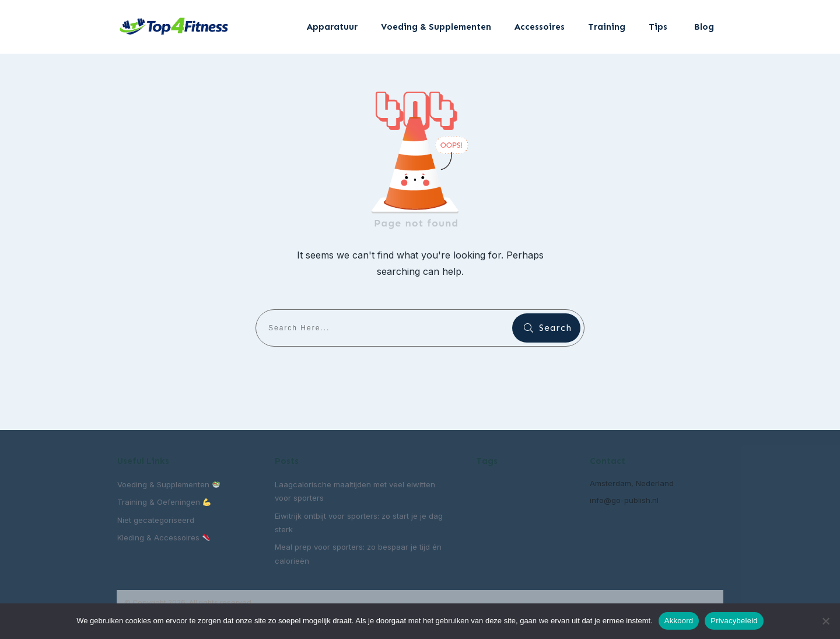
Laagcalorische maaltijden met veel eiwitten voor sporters (355, 491)
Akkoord (679, 621)
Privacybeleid (734, 621)
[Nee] (825, 621)
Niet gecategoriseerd (156, 520)
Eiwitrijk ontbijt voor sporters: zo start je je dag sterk (359, 523)
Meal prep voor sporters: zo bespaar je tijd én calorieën (358, 554)
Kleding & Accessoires (164, 537)
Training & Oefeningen (164, 502)
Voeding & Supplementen (169, 484)
